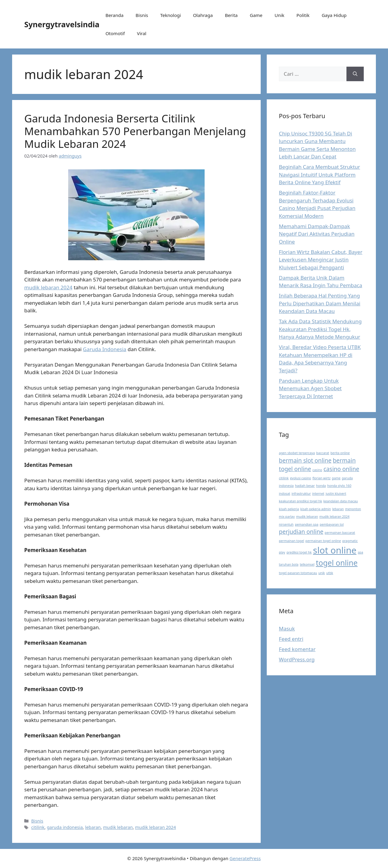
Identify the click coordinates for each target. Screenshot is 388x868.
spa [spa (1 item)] (360, 552)
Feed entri (291, 639)
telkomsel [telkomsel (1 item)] (307, 564)
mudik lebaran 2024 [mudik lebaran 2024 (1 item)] (334, 517)
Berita (231, 15)
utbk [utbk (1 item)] (330, 573)
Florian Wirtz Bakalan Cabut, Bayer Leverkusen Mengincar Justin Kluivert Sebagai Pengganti (321, 260)
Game (256, 15)
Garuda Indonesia (105, 349)
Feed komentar (297, 649)
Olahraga (203, 15)
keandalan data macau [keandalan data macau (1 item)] (341, 501)
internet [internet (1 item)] (318, 494)
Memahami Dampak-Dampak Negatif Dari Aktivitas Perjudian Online (317, 234)
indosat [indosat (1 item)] (284, 494)
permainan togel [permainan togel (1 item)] (291, 541)
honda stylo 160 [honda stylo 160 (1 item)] (339, 486)
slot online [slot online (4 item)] (335, 550)
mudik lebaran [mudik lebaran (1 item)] (307, 517)
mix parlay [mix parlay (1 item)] (287, 517)
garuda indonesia (65, 827)
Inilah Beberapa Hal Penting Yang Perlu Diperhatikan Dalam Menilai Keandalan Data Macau (320, 303)
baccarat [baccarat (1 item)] (323, 453)
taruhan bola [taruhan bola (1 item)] (289, 564)
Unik (279, 15)
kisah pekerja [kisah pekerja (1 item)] (289, 509)
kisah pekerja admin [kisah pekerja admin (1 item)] (316, 509)
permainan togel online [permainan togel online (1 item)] (323, 541)
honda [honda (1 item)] (321, 486)
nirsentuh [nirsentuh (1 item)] (286, 524)
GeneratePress (245, 858)
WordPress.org (297, 659)
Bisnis (142, 15)
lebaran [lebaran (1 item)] (338, 509)
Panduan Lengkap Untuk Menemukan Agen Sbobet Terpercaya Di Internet (310, 388)
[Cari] (355, 74)
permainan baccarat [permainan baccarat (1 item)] (340, 533)
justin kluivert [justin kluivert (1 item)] (336, 494)
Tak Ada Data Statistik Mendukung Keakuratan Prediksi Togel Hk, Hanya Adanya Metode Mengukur (320, 329)
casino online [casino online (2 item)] (341, 469)
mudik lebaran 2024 (48, 287)
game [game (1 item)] (336, 478)
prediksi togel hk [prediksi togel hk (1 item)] (299, 552)
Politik (303, 15)
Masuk (287, 629)
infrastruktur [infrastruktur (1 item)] (301, 494)
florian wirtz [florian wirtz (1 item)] (322, 478)
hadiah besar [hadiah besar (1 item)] (305, 486)
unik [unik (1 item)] (322, 573)
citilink (38, 827)
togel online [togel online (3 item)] (337, 563)
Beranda (114, 15)
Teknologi (170, 15)
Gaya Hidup (334, 15)
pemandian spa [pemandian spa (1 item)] (307, 524)
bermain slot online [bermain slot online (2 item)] (305, 461)
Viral (142, 33)
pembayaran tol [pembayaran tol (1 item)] (332, 524)
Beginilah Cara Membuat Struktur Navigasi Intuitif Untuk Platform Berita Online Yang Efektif (319, 175)
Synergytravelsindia (62, 24)
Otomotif (115, 33)
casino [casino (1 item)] (317, 470)
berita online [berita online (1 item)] (340, 453)
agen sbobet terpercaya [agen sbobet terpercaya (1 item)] (297, 453)
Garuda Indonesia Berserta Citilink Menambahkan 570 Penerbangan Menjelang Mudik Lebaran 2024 (135, 131)
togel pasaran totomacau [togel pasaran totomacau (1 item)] (298, 573)
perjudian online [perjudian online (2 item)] (301, 532)
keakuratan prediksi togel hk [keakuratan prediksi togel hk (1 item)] (300, 501)
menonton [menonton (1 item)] (353, 509)
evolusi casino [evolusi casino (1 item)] (301, 478)
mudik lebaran (118, 827)
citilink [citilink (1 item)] (284, 478)
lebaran (93, 827)
